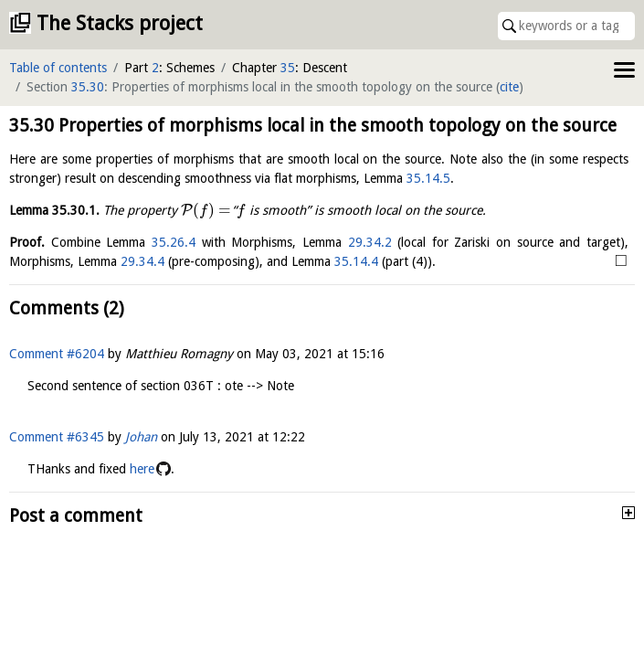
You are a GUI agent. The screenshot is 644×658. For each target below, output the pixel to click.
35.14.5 (428, 178)
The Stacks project (120, 23)
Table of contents (58, 68)
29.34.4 (143, 261)
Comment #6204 (57, 354)
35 (288, 68)
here (142, 469)
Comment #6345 (57, 437)
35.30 (88, 87)
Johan (141, 437)
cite (509, 87)
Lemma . (54, 210)
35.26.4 (174, 242)
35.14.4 (356, 261)
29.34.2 (370, 242)
